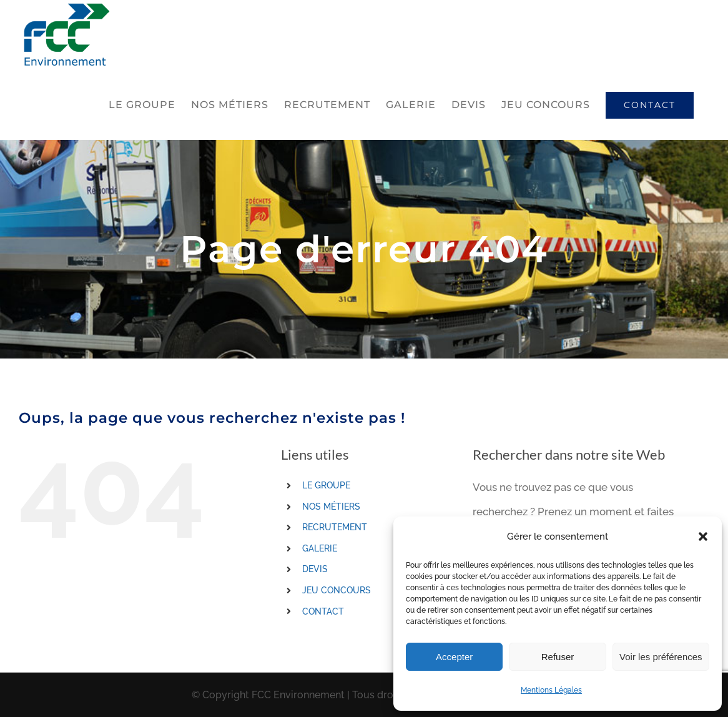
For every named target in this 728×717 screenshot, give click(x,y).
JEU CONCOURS (337, 590)
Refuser (558, 657)
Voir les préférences (661, 657)
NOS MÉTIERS (331, 507)
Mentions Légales (551, 690)
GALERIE (320, 548)
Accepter (454, 657)
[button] (703, 537)
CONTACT (323, 611)
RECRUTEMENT (335, 527)
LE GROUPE (326, 485)
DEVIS (315, 569)
